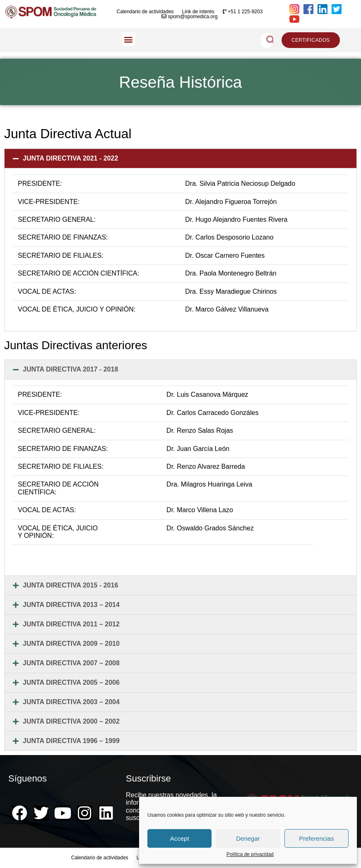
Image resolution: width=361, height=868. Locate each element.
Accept (180, 838)
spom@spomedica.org (190, 17)
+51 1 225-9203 (243, 12)
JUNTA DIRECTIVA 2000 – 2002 (71, 721)
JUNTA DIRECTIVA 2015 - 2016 (70, 585)
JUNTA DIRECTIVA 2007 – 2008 (71, 663)
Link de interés (198, 12)
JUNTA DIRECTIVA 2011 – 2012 (71, 624)
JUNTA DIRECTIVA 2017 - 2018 (70, 369)
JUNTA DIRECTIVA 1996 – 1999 (71, 741)
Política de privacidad (250, 855)
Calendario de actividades (145, 12)
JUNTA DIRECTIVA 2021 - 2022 (70, 158)
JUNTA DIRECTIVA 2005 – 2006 (71, 682)
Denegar (248, 838)
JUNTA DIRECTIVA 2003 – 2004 (71, 702)
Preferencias (316, 838)
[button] (129, 39)
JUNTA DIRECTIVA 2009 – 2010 (71, 644)
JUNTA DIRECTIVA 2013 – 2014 (71, 605)
